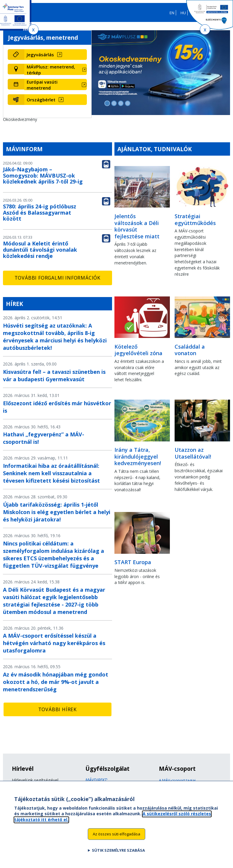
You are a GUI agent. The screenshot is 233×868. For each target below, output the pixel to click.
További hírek (58, 709)
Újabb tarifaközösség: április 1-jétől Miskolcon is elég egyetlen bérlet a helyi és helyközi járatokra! (57, 512)
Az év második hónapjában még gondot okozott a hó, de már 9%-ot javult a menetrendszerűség (56, 682)
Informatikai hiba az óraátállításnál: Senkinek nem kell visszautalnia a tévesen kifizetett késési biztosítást (51, 473)
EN (172, 13)
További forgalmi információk (58, 278)
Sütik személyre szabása (118, 856)
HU (183, 13)
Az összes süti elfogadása (116, 839)
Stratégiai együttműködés (195, 220)
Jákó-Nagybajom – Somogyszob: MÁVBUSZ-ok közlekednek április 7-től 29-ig (43, 175)
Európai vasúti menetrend (42, 85)
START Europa (133, 562)
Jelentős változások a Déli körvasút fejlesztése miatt (137, 226)
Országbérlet (41, 100)
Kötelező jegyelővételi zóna (138, 350)
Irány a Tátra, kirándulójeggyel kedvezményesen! (138, 456)
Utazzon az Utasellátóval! (193, 453)
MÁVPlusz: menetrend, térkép (51, 70)
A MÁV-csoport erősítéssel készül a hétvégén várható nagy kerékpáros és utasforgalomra (54, 643)
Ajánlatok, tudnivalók (155, 149)
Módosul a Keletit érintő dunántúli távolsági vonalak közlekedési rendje (40, 250)
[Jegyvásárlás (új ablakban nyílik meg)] (56, 55)
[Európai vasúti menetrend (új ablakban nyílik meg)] (56, 85)
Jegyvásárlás (40, 55)
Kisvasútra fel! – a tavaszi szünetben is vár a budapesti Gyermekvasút (54, 375)
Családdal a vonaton (190, 350)
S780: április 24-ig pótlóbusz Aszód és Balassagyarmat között (40, 213)
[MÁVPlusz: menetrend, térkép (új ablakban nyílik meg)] (56, 70)
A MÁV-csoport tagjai (177, 780)
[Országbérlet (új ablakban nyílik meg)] (56, 100)
